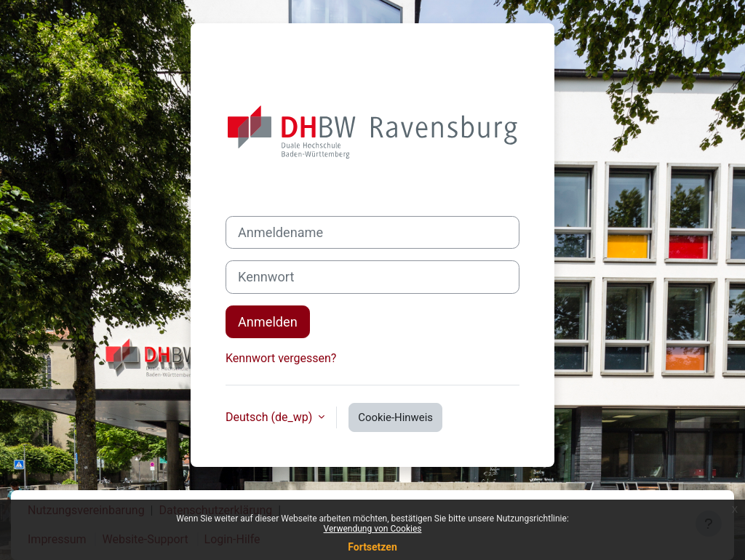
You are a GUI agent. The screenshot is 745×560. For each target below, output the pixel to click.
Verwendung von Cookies (373, 529)
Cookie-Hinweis (395, 417)
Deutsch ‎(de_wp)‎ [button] (270, 417)
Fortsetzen (372, 547)
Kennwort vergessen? (281, 358)
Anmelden (268, 322)
